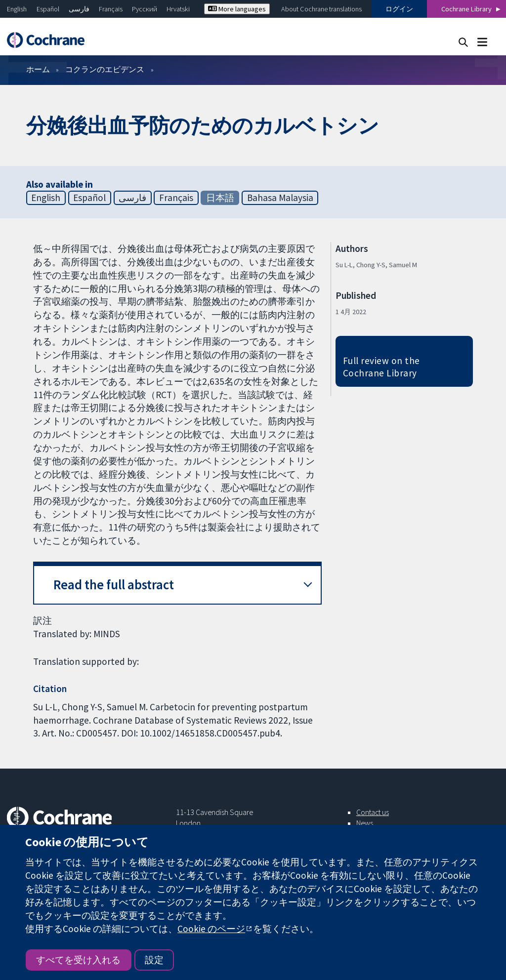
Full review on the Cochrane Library (381, 367)
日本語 (220, 198)
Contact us (373, 812)
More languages (237, 9)
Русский (145, 9)
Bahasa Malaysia (280, 198)
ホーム (38, 69)
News (365, 823)
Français (111, 9)
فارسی (79, 9)
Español (48, 9)
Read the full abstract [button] (114, 585)
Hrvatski (178, 9)
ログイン (399, 9)
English (17, 9)
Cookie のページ (211, 929)
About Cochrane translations (321, 9)
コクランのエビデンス (105, 69)
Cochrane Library (466, 9)
